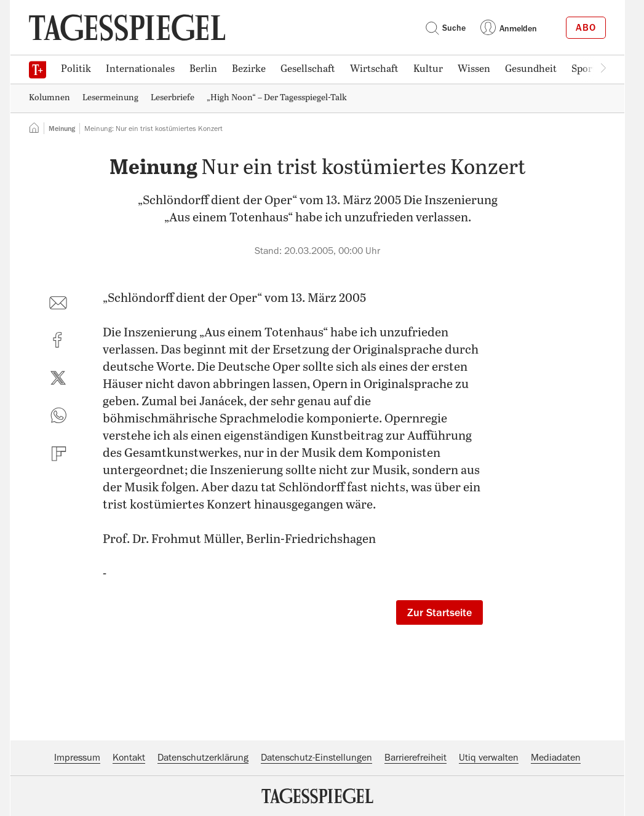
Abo (586, 28)
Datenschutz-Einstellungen (316, 758)
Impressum (77, 758)
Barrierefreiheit (415, 758)
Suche (445, 28)
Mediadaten (556, 758)
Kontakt (129, 758)
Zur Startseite (439, 612)
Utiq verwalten (489, 758)
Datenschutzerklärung (203, 758)
